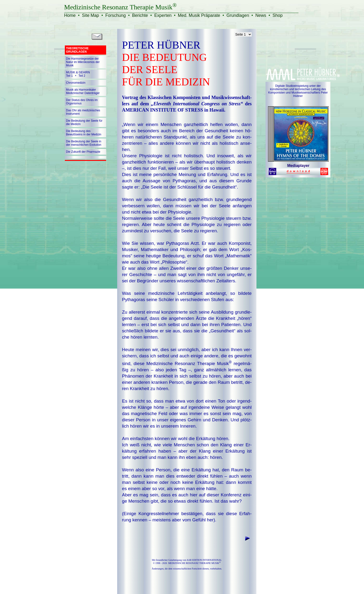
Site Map (90, 15)
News (261, 15)
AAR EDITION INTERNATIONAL (204, 560)
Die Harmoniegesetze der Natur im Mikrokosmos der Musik (83, 62)
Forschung (116, 15)
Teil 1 (69, 76)
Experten (163, 15)
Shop (278, 15)
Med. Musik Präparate (199, 15)
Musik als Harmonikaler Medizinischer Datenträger (83, 91)
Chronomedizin (76, 83)
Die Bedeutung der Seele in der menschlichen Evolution (84, 143)
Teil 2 (82, 76)
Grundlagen (238, 15)
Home (70, 15)
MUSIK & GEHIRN (78, 72)
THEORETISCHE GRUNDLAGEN (77, 50)
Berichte (140, 15)
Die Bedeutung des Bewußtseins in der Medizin (84, 133)
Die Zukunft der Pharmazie (83, 152)
